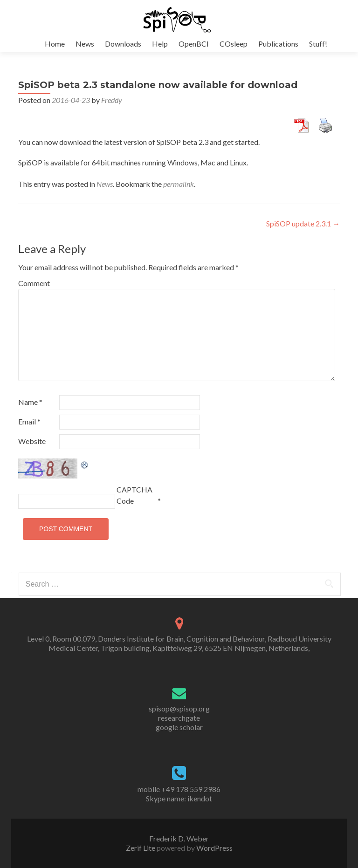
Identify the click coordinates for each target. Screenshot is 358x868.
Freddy (112, 100)
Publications (278, 44)
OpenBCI (194, 44)
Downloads (123, 44)
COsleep (234, 44)
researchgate (179, 718)
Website (32, 441)
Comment (34, 283)
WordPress (214, 848)
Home (55, 44)
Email (29, 421)
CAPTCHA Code (134, 495)
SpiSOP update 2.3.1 (303, 223)
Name (30, 402)
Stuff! (318, 44)
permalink (179, 184)
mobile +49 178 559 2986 (179, 789)
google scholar (179, 727)
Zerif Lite (141, 848)
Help (160, 44)
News (85, 44)
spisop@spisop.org (179, 708)
